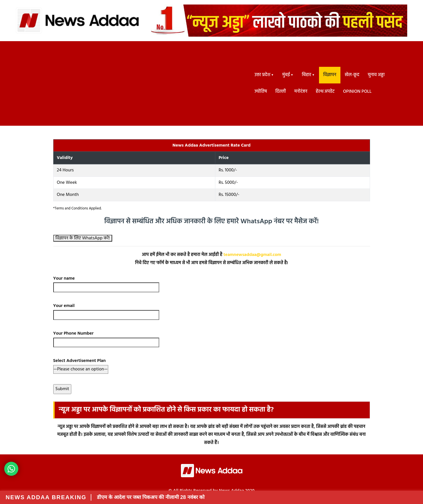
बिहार (306, 75)
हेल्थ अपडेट (325, 92)
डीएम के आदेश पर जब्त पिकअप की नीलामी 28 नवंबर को (151, 497)
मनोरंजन (301, 92)
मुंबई (286, 75)
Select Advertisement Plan (81, 365)
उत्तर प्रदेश (262, 75)
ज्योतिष (261, 92)
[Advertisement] (130, 83)
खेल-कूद (352, 75)
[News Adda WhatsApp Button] (11, 469)
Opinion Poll (357, 92)
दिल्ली (281, 92)
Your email (106, 310)
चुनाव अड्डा (376, 75)
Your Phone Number (106, 338)
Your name (106, 283)
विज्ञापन (330, 75)
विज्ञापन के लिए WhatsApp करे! (83, 238)
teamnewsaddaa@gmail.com (252, 255)
